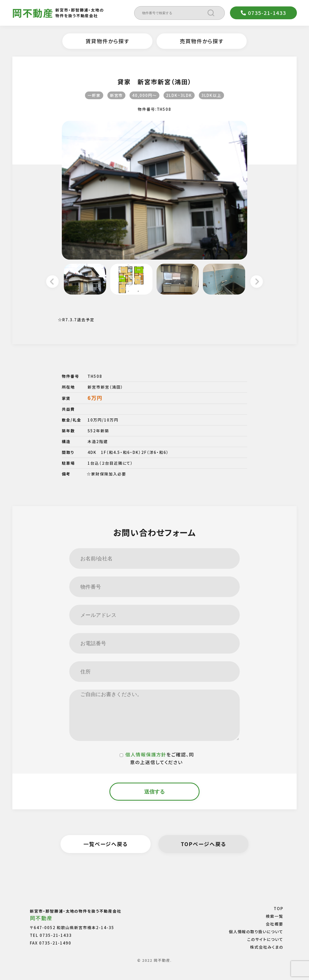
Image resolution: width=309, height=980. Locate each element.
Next (257, 282)
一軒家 (94, 95)
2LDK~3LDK (179, 95)
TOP (278, 908)
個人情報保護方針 (146, 754)
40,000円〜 (144, 95)
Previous (52, 282)
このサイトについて (265, 939)
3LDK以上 (212, 95)
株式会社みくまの (267, 947)
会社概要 (274, 924)
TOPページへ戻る (203, 844)
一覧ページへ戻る (106, 844)
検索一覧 (274, 916)
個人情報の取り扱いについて (256, 931)
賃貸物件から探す (107, 41)
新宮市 (117, 95)
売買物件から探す (202, 41)
